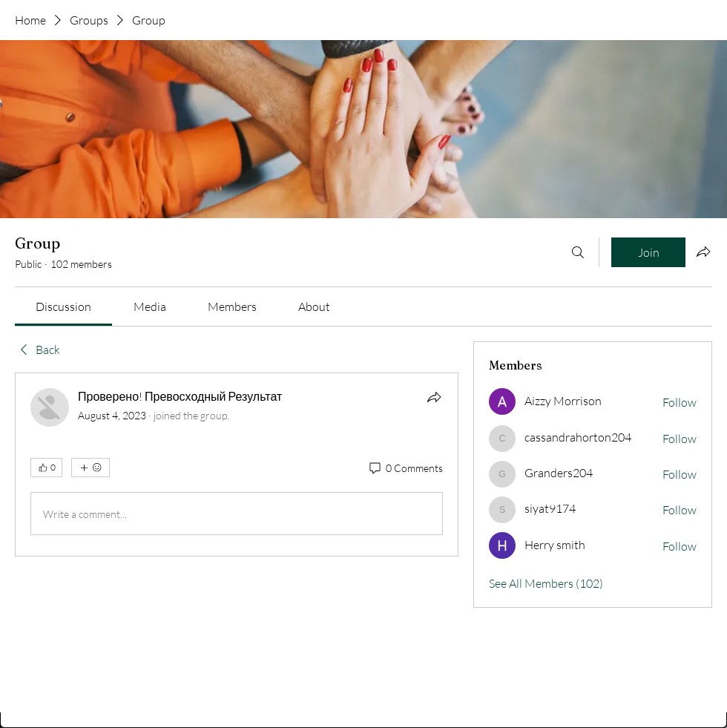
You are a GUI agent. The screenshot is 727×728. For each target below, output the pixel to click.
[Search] (578, 252)
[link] (63, 306)
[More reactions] (91, 468)
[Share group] (703, 252)
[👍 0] (46, 468)
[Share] (434, 397)
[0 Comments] (405, 468)
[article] (237, 465)
